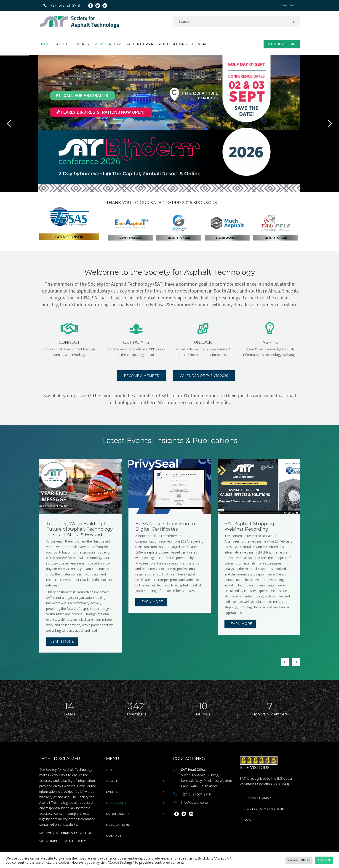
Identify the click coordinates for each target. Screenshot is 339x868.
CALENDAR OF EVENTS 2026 (204, 376)
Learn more (62, 642)
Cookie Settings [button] (299, 860)
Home (45, 44)
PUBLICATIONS (173, 44)
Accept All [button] (324, 860)
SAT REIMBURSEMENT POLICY (63, 841)
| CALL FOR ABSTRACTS (82, 95)
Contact (201, 44)
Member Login (282, 44)
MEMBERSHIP (108, 44)
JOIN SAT (288, 5)
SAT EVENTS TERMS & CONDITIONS (67, 833)
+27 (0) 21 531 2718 (60, 5)
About (63, 44)
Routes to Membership (265, 809)
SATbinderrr (140, 44)
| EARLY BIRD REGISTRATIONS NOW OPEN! (100, 112)
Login (250, 820)
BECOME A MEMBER (142, 376)
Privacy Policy (258, 798)
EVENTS (82, 44)
